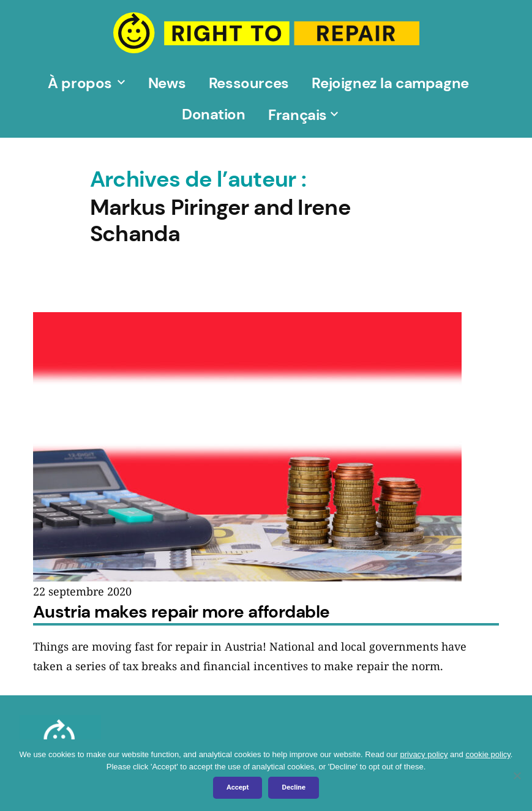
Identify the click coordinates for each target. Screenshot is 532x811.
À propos (80, 83)
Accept (238, 787)
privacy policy (424, 754)
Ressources (249, 83)
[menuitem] (298, 114)
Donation (214, 114)
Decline (294, 787)
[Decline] (517, 775)
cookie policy (488, 754)
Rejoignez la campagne (390, 83)
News (167, 83)
